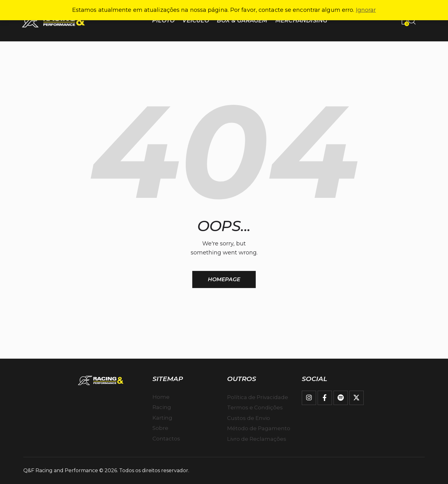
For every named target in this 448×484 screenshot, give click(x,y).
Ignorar (366, 10)
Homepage (224, 279)
